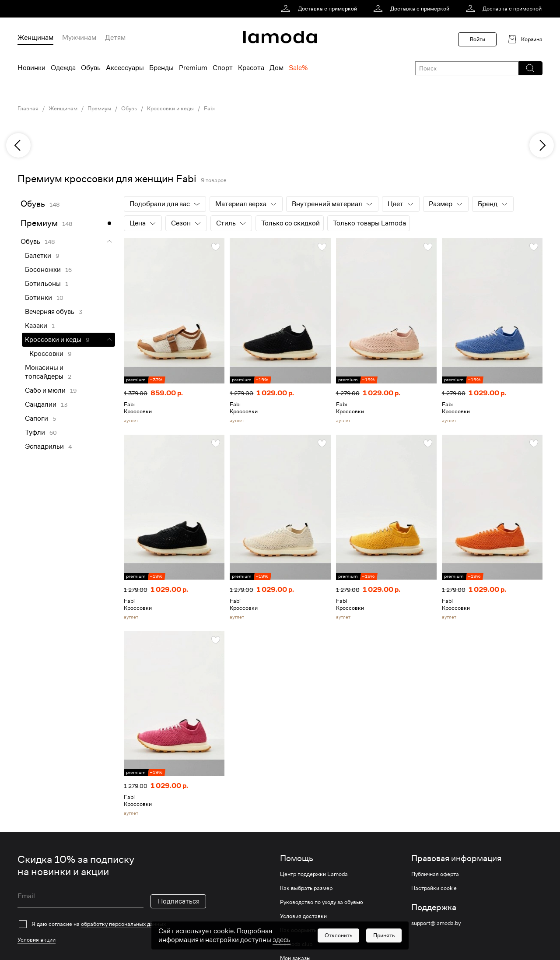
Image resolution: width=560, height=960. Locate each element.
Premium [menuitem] (193, 68)
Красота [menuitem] (251, 68)
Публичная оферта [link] (435, 874)
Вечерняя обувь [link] (50, 312)
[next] (542, 145)
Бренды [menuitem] (161, 68)
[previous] (18, 145)
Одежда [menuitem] (63, 68)
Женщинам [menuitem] (35, 38)
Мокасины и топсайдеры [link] (44, 372)
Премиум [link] (99, 109)
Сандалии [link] (41, 404)
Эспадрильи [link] (44, 447)
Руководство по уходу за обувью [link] (322, 902)
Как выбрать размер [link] (306, 888)
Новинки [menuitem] (31, 68)
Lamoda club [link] (296, 944)
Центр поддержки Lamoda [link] (314, 874)
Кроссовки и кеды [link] (170, 109)
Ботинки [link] (38, 298)
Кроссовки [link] (46, 354)
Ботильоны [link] (43, 284)
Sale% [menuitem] (298, 68)
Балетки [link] (38, 256)
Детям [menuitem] (115, 38)
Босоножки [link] (43, 270)
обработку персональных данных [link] (123, 924)
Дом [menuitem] (276, 68)
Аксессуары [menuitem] (125, 68)
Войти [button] (478, 39)
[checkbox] (112, 924)
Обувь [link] (129, 109)
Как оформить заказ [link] (306, 930)
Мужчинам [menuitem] (79, 38)
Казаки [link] (36, 326)
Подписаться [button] (179, 901)
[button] (530, 68)
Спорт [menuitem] (223, 68)
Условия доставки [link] (303, 916)
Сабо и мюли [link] (45, 390)
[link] (320, 9)
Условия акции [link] (37, 940)
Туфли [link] (35, 433)
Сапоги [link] (37, 418)
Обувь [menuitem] (91, 68)
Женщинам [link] (63, 109)
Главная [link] (28, 109)
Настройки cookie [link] (434, 888)
